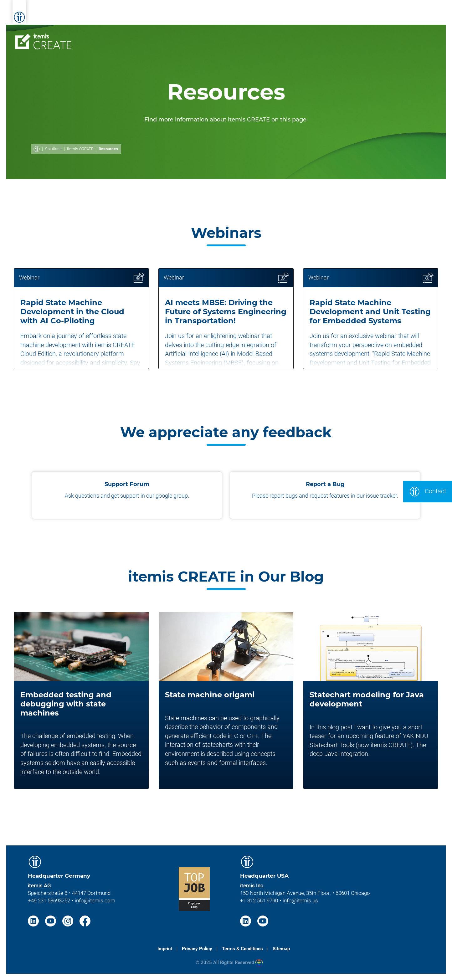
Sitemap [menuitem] (281, 949)
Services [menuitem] (185, 15)
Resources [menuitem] (347, 33)
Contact (428, 492)
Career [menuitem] (370, 15)
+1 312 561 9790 (259, 900)
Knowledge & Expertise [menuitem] (274, 15)
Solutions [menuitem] (219, 15)
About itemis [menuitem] (334, 15)
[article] (81, 319)
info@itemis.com (95, 900)
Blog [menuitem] (395, 15)
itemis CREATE (80, 149)
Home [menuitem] (156, 15)
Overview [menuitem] (124, 33)
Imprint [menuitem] (165, 949)
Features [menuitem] (158, 33)
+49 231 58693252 (49, 900)
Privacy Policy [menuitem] (197, 949)
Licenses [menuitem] (245, 33)
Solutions (53, 149)
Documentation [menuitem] (202, 33)
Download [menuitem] (416, 33)
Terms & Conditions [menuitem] (242, 949)
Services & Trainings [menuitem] (295, 33)
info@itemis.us (300, 900)
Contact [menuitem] (381, 33)
